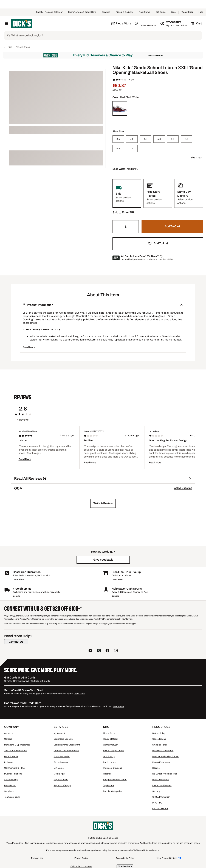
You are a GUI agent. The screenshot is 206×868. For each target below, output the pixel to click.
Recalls (156, 768)
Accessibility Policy (125, 858)
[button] (128, 212)
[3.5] (118, 139)
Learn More (155, 55)
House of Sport (110, 739)
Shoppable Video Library (115, 780)
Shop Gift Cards (42, 681)
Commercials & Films (14, 768)
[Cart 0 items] (196, 24)
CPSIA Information (161, 797)
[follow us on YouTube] (90, 651)
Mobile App (59, 774)
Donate (115, 596)
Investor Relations (13, 774)
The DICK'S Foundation (16, 751)
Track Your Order (62, 756)
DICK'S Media (11, 756)
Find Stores (144, 12)
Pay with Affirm (61, 780)
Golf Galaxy (109, 756)
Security (156, 791)
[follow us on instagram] (116, 651)
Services (106, 12)
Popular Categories (113, 791)
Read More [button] (29, 347)
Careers (8, 739)
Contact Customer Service (67, 751)
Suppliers (9, 791)
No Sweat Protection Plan (165, 774)
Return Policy (159, 733)
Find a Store (109, 733)
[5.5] (173, 139)
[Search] (106, 36)
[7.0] (132, 148)
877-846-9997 (139, 850)
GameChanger (110, 745)
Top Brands (109, 785)
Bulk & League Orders (114, 751)
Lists (173, 12)
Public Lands (109, 762)
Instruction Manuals (162, 785)
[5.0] (159, 139)
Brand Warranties (161, 780)
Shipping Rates (160, 745)
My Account (59, 733)
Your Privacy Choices (167, 858)
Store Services (61, 762)
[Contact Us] (16, 642)
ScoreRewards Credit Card (67, 745)
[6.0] (186, 139)
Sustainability (11, 780)
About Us (9, 733)
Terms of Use (37, 858)
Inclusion (9, 762)
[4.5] (146, 139)
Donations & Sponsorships (17, 745)
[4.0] (132, 139)
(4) (132, 80)
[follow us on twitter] (99, 651)
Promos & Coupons (112, 768)
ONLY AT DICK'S (160, 809)
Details (16, 596)
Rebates (107, 774)
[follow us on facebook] (107, 651)
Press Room (10, 785)
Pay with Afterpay (62, 785)
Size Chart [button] (196, 158)
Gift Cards (160, 12)
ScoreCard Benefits (63, 739)
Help (201, 12)
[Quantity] (126, 227)
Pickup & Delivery (124, 12)
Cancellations (159, 739)
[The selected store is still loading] (121, 24)
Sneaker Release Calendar (49, 12)
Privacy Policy (81, 858)
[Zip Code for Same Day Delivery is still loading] (146, 24)
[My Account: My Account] (174, 24)
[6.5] (118, 148)
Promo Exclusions (161, 762)
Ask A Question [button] (183, 488)
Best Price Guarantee (163, 751)
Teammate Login (12, 797)
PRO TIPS (157, 803)
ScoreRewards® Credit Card (82, 12)
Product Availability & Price (165, 756)
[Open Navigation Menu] (6, 24)
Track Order (187, 12)
